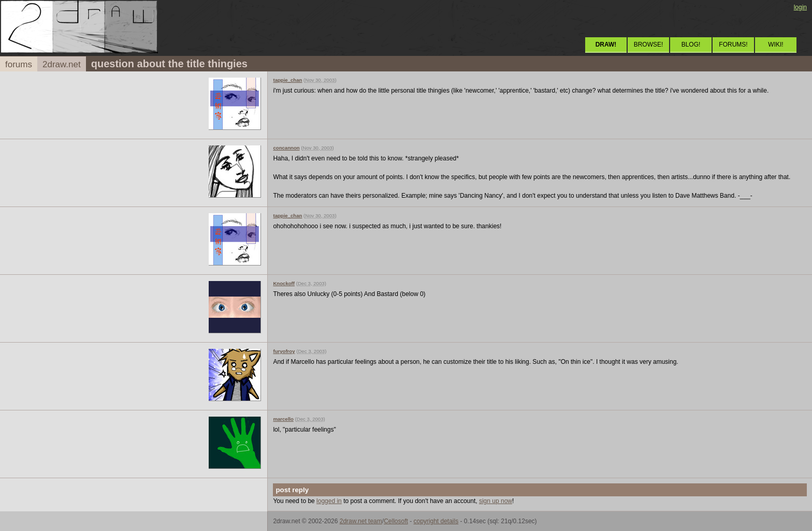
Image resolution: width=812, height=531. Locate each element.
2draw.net (62, 64)
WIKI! (775, 45)
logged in (329, 501)
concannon (286, 148)
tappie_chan (287, 80)
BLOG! (691, 45)
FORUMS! (733, 45)
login (800, 7)
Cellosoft (396, 521)
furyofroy (284, 351)
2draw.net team (361, 521)
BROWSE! (649, 45)
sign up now (496, 501)
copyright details (436, 521)
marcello (283, 419)
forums (19, 64)
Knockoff (284, 283)
